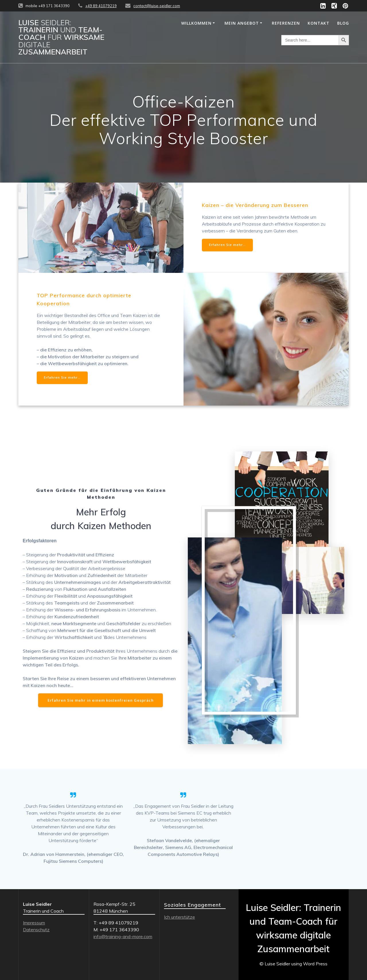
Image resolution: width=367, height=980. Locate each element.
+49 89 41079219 (101, 6)
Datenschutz (36, 930)
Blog (343, 23)
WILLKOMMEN (196, 23)
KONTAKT (319, 23)
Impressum (34, 923)
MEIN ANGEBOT (242, 23)
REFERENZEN (286, 23)
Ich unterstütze (179, 917)
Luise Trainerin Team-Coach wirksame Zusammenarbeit (61, 37)
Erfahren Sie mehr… (228, 245)
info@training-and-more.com (123, 936)
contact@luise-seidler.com (157, 6)
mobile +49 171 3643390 (48, 6)
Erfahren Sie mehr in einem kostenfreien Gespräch (101, 702)
